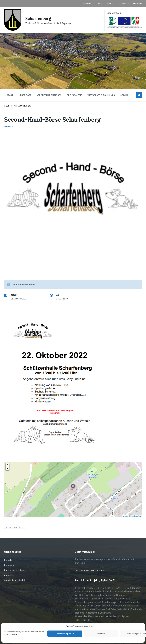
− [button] (7, 469)
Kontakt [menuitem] (111, 3)
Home (7, 106)
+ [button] (7, 465)
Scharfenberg (39, 18)
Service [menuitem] (124, 95)
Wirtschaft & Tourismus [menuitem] (101, 95)
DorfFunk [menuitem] (87, 3)
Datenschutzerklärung (15, 570)
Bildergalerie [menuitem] (74, 95)
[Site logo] (13, 30)
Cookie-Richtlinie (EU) (15, 580)
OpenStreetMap (136, 516)
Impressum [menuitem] (124, 3)
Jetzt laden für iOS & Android (90, 571)
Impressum (10, 565)
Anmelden (9, 575)
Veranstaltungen (23, 106)
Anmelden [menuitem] (138, 3)
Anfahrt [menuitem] (99, 3)
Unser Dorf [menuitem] (25, 95)
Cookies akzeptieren (65, 634)
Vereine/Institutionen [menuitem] (49, 95)
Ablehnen (101, 634)
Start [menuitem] (10, 95)
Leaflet (125, 516)
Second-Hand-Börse (15, 527)
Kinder (10, 127)
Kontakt (8, 560)
